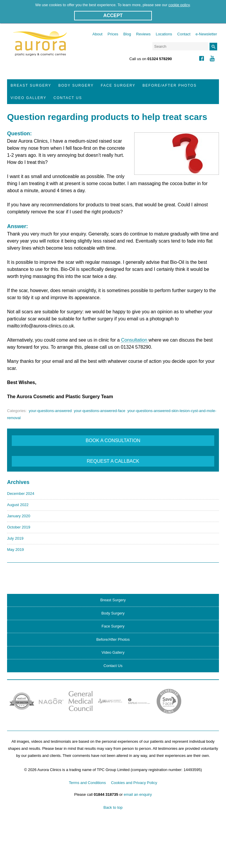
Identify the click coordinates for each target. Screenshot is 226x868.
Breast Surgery (31, 85)
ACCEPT (113, 15)
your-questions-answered (50, 411)
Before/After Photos (169, 85)
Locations (164, 34)
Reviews (143, 34)
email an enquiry (138, 794)
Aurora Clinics (40, 47)
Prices (113, 34)
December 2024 (21, 494)
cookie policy (179, 5)
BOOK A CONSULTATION (113, 440)
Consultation (135, 340)
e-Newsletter (206, 34)
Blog (127, 34)
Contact (184, 34)
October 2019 (19, 527)
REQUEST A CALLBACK (113, 461)
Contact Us (68, 98)
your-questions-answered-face (100, 411)
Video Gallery (29, 98)
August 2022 (18, 505)
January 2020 (19, 516)
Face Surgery (118, 85)
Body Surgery (76, 85)
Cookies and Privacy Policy (134, 783)
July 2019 (15, 538)
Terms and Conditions (87, 783)
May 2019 (15, 550)
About (97, 34)
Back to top (113, 807)
